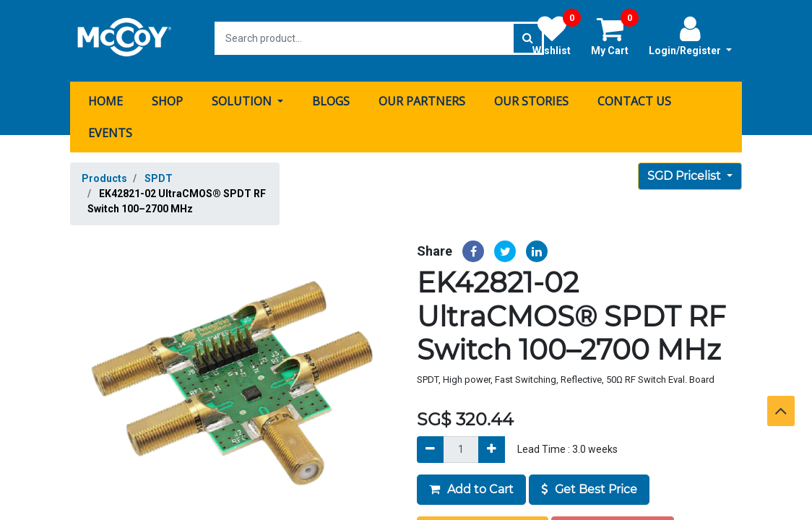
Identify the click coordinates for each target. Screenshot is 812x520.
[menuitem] (105, 96)
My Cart (615, 35)
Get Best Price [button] (589, 484)
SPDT (159, 173)
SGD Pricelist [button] (686, 171)
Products (104, 173)
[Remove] (430, 445)
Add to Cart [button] (471, 484)
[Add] (492, 445)
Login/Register (690, 35)
